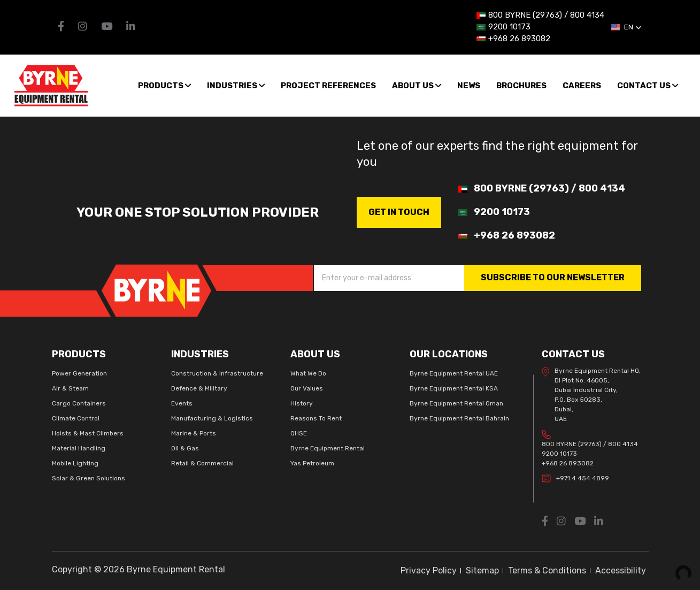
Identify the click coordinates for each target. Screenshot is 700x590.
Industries (236, 86)
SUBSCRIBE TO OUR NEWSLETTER (553, 277)
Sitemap (482, 570)
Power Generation (79, 373)
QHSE (299, 433)
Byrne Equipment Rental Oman (456, 403)
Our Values (307, 388)
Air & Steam (70, 388)
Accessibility (621, 570)
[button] (626, 27)
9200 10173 (559, 454)
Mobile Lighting (75, 463)
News (469, 86)
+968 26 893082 (568, 463)
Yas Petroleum (312, 463)
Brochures (521, 86)
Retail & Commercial (202, 463)
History (302, 403)
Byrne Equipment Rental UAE (454, 373)
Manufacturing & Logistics (212, 418)
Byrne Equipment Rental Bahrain (459, 418)
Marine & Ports (194, 433)
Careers (582, 86)
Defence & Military (199, 388)
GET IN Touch (399, 212)
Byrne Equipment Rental (328, 448)
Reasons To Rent (316, 418)
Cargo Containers (79, 403)
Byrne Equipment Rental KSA (454, 388)
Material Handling (79, 448)
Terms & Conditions (547, 570)
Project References (328, 86)
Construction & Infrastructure (217, 373)
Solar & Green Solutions (89, 478)
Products (164, 86)
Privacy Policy (429, 570)
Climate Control (76, 418)
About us (417, 86)
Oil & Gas (185, 448)
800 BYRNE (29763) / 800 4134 (590, 444)
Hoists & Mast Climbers (88, 433)
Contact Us (648, 86)
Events (182, 403)
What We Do (308, 373)
